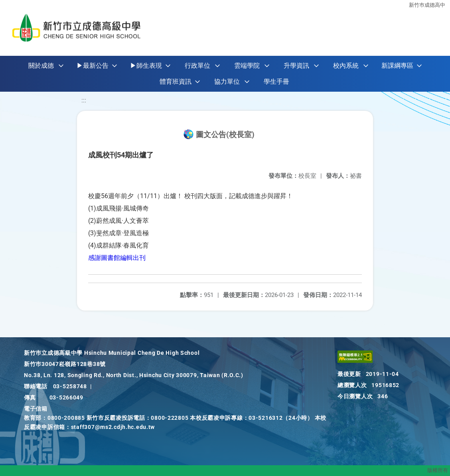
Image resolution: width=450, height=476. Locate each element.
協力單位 (227, 82)
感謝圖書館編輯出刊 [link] (117, 258)
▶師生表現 (146, 66)
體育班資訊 (176, 82)
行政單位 (197, 66)
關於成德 (41, 66)
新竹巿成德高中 (427, 5)
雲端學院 (247, 66)
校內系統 (346, 66)
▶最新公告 (93, 66)
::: (84, 100)
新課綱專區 (397, 66)
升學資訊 (296, 66)
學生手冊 (276, 82)
